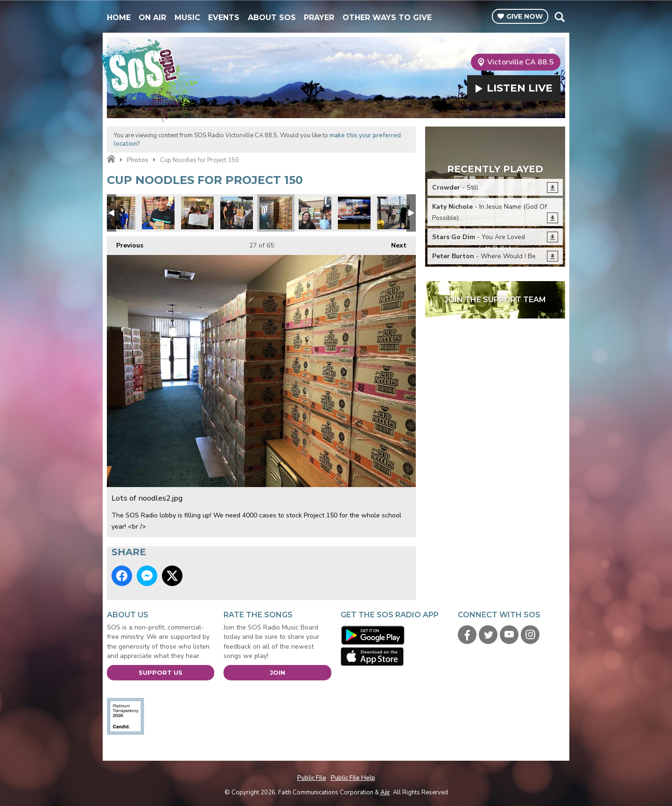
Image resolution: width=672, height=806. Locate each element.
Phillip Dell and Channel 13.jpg (354, 213)
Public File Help (353, 778)
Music (187, 18)
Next (394, 243)
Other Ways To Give (387, 18)
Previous (125, 243)
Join (277, 672)
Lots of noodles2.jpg (276, 213)
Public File (312, 778)
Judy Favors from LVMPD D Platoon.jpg (197, 213)
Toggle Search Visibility (559, 17)
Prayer (319, 18)
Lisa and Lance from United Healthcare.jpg (119, 213)
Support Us (161, 672)
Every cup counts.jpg (315, 213)
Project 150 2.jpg (158, 213)
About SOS (272, 18)
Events (224, 18)
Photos (138, 160)
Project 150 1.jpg (237, 213)
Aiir (385, 792)
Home (119, 18)
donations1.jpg (393, 213)
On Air (152, 18)
